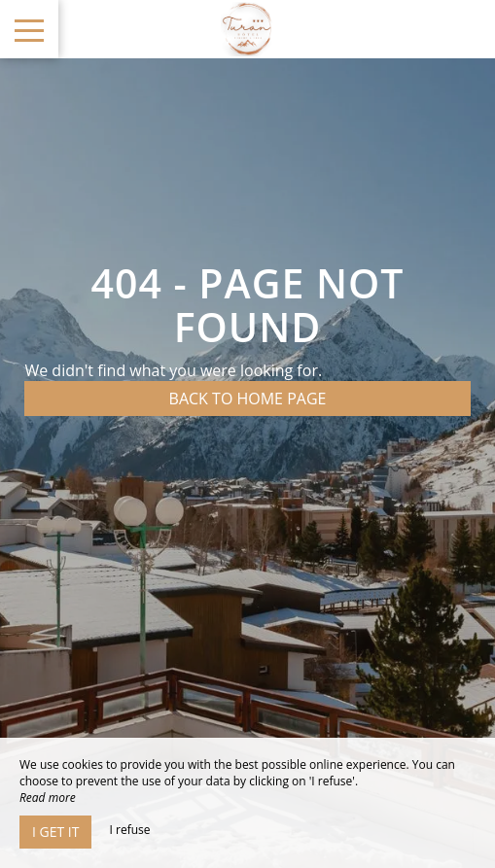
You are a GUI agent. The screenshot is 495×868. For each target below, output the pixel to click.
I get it (55, 832)
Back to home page (248, 399)
